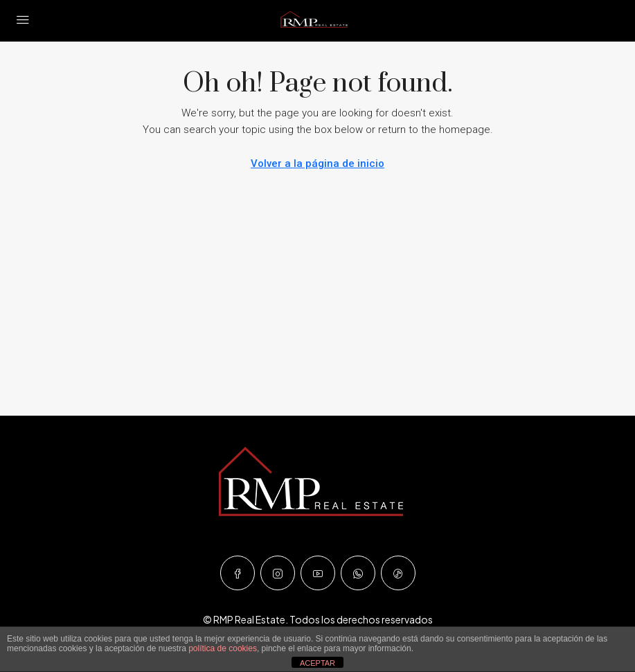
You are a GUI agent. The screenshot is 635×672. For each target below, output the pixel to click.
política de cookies (223, 648)
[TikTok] (398, 573)
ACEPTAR (317, 663)
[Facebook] (238, 573)
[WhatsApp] (358, 573)
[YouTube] (318, 573)
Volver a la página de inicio (317, 163)
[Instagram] (278, 573)
